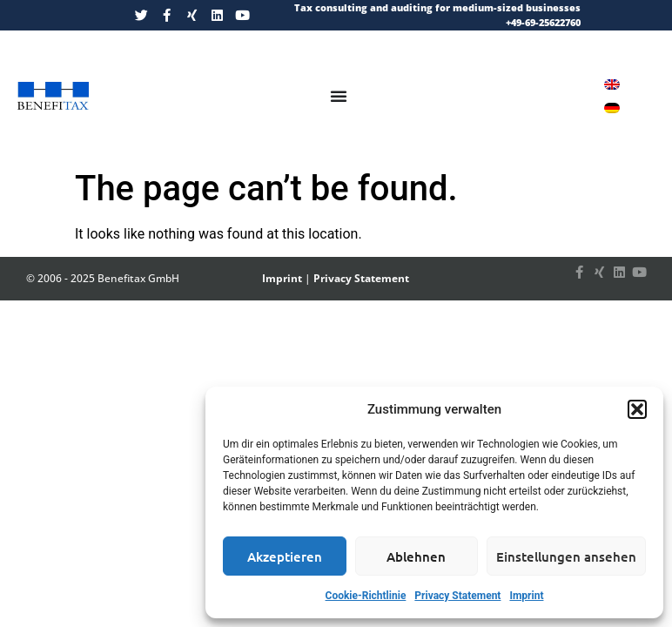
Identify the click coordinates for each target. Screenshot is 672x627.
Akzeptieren (285, 556)
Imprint (526, 596)
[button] (637, 409)
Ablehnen (416, 556)
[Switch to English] (612, 84)
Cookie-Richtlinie (366, 596)
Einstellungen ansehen (566, 556)
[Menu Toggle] (339, 96)
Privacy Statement (457, 596)
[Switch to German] (612, 108)
